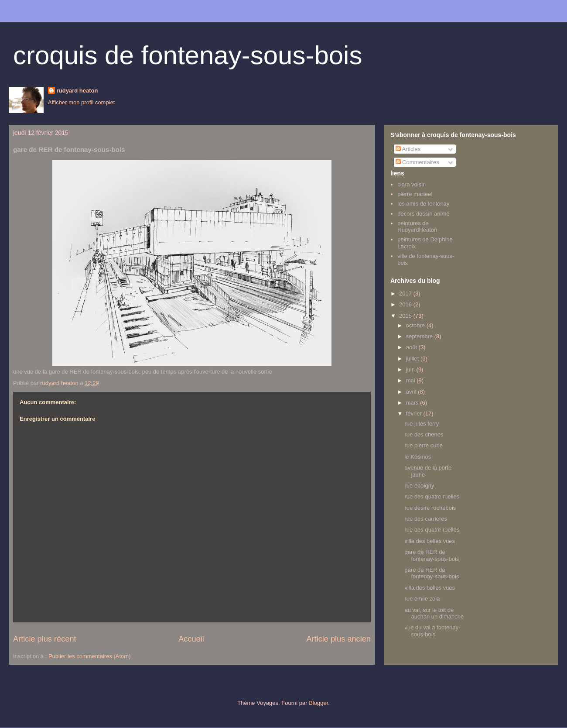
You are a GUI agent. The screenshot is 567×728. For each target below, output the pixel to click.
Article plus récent (45, 639)
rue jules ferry (422, 424)
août (412, 347)
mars (413, 403)
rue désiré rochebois (430, 508)
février (415, 414)
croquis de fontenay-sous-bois (188, 55)
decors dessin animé (423, 214)
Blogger (318, 703)
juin (411, 369)
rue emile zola (422, 599)
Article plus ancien (338, 639)
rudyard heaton (77, 91)
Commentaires (417, 162)
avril (412, 392)
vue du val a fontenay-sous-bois (432, 631)
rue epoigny (419, 486)
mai (412, 380)
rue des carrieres (426, 519)
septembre (420, 336)
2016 (406, 304)
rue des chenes (424, 434)
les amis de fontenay (423, 204)
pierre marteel (415, 194)
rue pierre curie (423, 445)
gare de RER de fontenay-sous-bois (432, 555)
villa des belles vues (430, 541)
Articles (408, 149)
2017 (406, 294)
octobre (416, 325)
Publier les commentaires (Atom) (90, 656)
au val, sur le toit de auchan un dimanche (434, 613)
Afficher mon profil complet (82, 102)
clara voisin (412, 184)
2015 (406, 316)
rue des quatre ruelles (432, 496)
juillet (413, 359)
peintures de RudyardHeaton (417, 227)
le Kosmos (418, 457)
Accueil (191, 639)
